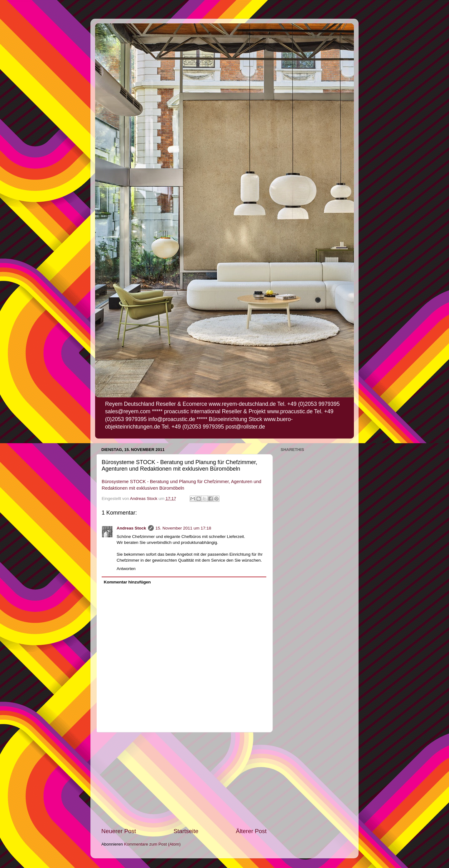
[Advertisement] (184, 780)
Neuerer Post (119, 831)
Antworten (126, 569)
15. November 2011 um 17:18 (183, 528)
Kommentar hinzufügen (127, 582)
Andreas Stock (131, 528)
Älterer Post (251, 831)
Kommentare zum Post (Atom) (152, 844)
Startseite (186, 831)
